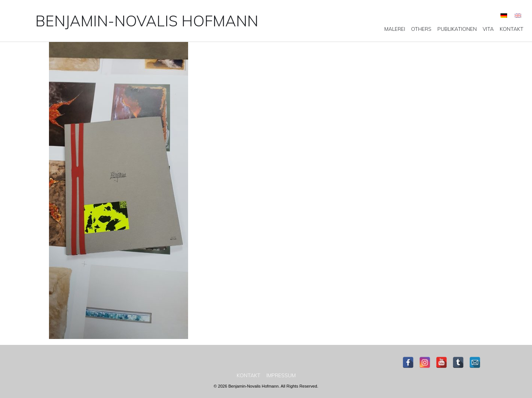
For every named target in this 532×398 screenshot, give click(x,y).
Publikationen (457, 29)
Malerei (395, 29)
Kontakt (512, 29)
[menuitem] (504, 15)
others (421, 29)
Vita (488, 29)
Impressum (281, 375)
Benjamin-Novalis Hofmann (147, 21)
